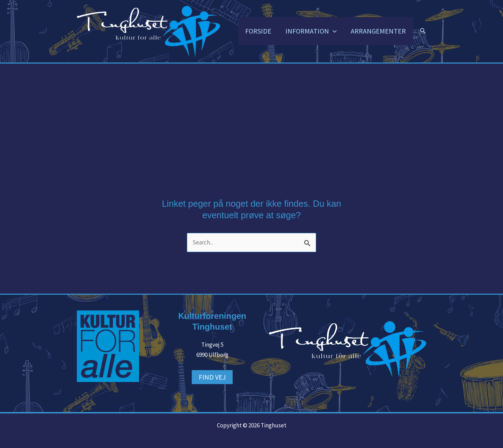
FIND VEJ (212, 377)
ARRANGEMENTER (378, 31)
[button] (333, 31)
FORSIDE (258, 31)
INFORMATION (311, 31)
